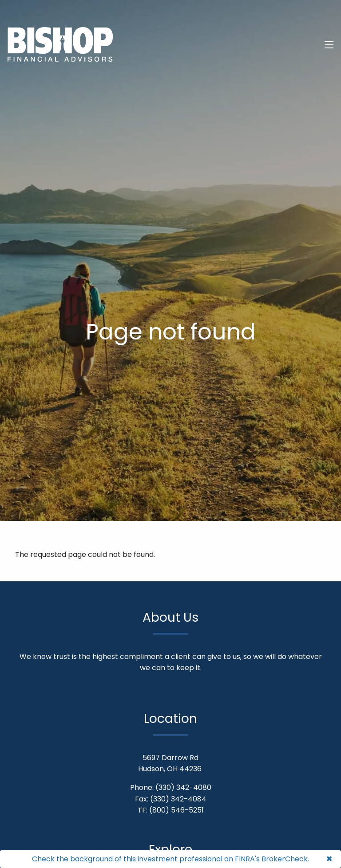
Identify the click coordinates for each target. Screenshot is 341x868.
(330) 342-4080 (183, 787)
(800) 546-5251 (176, 810)
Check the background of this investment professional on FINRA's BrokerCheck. (170, 859)
